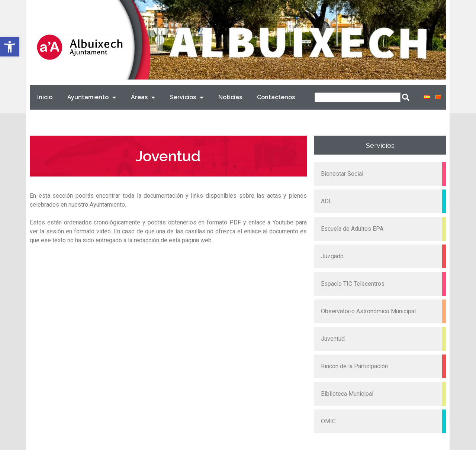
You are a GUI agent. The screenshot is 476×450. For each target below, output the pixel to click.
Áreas (143, 98)
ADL (327, 201)
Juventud (333, 339)
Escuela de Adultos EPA (352, 229)
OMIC (328, 421)
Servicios (187, 98)
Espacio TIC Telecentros (353, 284)
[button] (10, 47)
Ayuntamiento (92, 98)
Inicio (45, 97)
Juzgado (332, 256)
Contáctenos (276, 97)
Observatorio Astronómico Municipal (368, 311)
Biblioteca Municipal (347, 394)
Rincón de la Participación (354, 366)
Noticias (230, 97)
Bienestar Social (342, 174)
